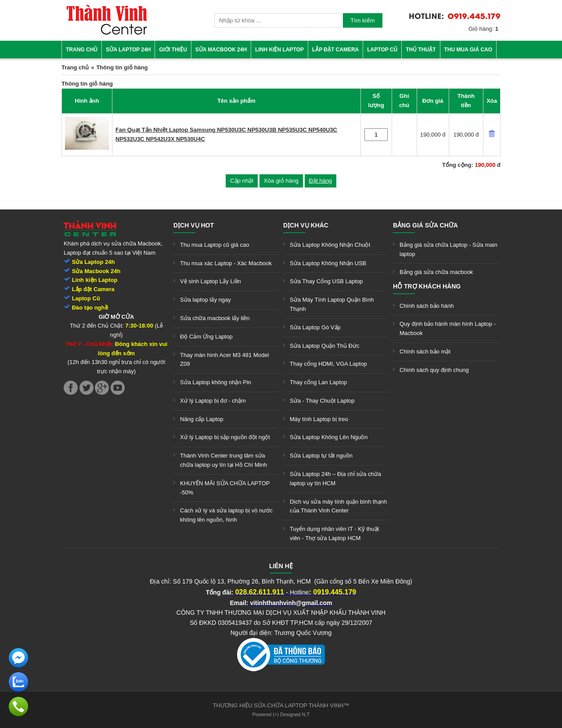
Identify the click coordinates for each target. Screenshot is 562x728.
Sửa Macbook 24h (221, 50)
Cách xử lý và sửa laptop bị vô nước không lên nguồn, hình (226, 515)
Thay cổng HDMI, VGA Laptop (328, 364)
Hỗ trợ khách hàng (427, 286)
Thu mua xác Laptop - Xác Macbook (226, 263)
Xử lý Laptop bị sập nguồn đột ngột (225, 437)
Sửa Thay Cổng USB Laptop (326, 281)
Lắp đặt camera (335, 50)
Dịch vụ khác (306, 225)
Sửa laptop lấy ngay (205, 300)
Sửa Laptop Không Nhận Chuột (330, 245)
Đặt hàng (321, 181)
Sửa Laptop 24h (128, 50)
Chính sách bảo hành (427, 306)
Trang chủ (82, 50)
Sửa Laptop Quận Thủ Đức (325, 346)
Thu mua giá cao (468, 50)
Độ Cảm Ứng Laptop (206, 337)
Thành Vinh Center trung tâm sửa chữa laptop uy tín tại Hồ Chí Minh (223, 460)
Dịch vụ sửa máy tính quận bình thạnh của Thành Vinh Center (338, 506)
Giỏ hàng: (483, 29)
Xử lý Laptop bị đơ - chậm (213, 401)
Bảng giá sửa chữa (425, 225)
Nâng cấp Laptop (202, 419)
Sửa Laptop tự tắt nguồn (321, 456)
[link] (107, 33)
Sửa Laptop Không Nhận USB (328, 263)
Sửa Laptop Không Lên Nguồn (329, 437)
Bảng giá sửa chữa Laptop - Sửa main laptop (449, 249)
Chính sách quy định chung (434, 370)
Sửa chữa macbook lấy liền (215, 318)
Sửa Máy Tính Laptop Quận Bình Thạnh (332, 304)
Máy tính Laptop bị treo (319, 419)
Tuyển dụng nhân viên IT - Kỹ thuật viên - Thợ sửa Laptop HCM (334, 533)
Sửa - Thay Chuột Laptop (322, 401)
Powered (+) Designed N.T (281, 714)
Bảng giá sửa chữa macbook (436, 272)
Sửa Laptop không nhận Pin (216, 382)
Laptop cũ (382, 50)
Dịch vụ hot (194, 225)
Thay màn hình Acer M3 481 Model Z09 (224, 360)
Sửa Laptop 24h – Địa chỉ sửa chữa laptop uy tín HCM (335, 479)
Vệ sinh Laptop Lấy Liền (211, 281)
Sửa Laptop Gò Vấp (315, 327)
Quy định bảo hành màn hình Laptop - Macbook (448, 328)
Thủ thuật (421, 50)
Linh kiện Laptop (279, 50)
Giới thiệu (173, 50)
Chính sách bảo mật (425, 351)
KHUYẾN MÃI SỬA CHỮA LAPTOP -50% (225, 488)
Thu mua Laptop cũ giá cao (215, 245)
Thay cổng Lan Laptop (318, 382)
